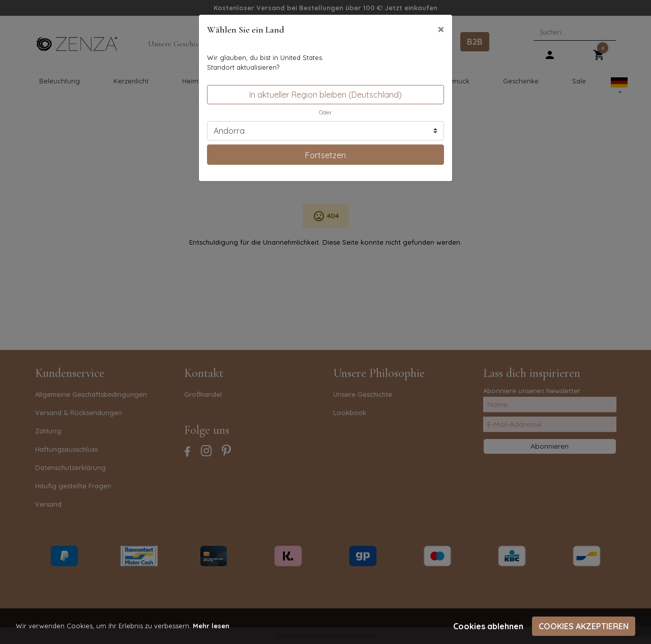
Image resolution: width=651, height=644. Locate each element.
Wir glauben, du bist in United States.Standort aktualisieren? (265, 63)
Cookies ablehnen (488, 626)
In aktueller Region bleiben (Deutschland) (325, 95)
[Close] (441, 29)
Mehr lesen (211, 626)
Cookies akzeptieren (584, 626)
